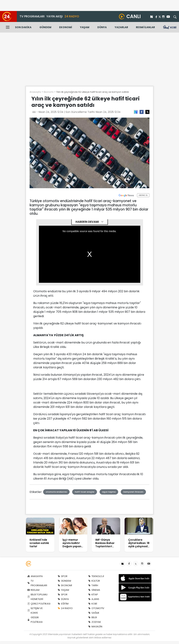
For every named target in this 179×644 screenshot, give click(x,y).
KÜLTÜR (94, 581)
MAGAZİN (95, 627)
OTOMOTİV (96, 608)
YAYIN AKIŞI (55, 16)
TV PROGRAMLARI (32, 16)
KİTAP (93, 595)
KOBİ (93, 604)
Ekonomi (49, 92)
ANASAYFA (35, 576)
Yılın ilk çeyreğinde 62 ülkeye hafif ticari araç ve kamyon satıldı (93, 92)
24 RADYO (72, 16)
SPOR (63, 576)
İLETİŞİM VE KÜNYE (35, 611)
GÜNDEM (45, 27)
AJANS (94, 599)
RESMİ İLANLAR (145, 27)
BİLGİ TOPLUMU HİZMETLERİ (37, 597)
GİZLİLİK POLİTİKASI (35, 620)
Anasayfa (35, 92)
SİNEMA (94, 590)
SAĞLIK (94, 613)
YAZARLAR (121, 27)
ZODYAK (95, 622)
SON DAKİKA (23, 27)
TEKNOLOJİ (96, 576)
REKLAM (33, 590)
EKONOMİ (66, 27)
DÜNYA (102, 27)
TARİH (93, 585)
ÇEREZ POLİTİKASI (39, 604)
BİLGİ (93, 617)
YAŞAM (85, 27)
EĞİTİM (63, 604)
